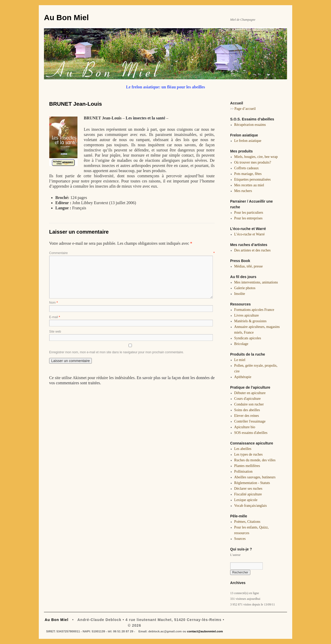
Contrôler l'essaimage (250, 421)
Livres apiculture (247, 315)
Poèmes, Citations (247, 522)
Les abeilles (243, 449)
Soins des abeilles (247, 410)
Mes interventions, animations (256, 282)
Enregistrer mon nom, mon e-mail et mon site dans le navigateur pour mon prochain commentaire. (116, 352)
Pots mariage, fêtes (248, 174)
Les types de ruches (249, 454)
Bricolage (241, 344)
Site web (55, 332)
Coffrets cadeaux (247, 168)
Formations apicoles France (254, 310)
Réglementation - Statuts (252, 483)
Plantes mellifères (247, 466)
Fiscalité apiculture (248, 494)
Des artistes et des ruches (253, 250)
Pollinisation (243, 472)
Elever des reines (247, 416)
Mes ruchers (243, 191)
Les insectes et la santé (145, 118)
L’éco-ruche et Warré (250, 234)
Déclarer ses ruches (248, 489)
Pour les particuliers (249, 213)
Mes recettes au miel (249, 185)
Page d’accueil (245, 109)
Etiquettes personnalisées (253, 179)
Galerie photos (245, 288)
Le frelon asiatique (248, 141)
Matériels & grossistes (250, 321)
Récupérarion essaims (250, 125)
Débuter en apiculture (250, 393)
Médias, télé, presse (249, 266)
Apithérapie (243, 377)
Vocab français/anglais (251, 506)
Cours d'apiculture (247, 399)
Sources (240, 539)
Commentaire (132, 253)
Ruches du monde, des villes (255, 460)
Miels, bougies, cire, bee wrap (256, 157)
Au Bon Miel (66, 17)
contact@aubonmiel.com (205, 631)
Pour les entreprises (249, 218)
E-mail (55, 317)
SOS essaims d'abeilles (251, 433)
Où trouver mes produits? (253, 162)
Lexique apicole (246, 500)
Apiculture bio (245, 427)
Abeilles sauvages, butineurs (255, 477)
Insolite (240, 294)
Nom (53, 303)
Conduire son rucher (249, 404)
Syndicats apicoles (248, 338)
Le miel (240, 360)
